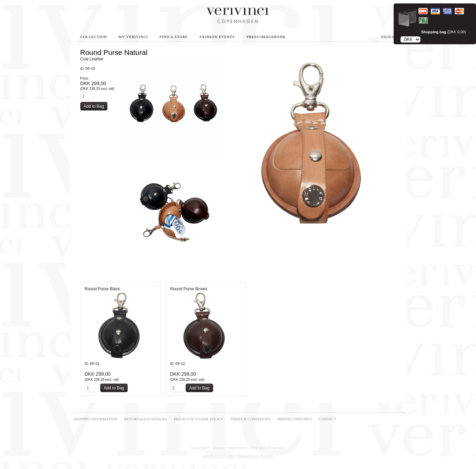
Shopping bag (434, 32)
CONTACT (328, 419)
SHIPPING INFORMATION (95, 419)
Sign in (389, 37)
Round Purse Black (102, 289)
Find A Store (174, 37)
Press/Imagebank (266, 37)
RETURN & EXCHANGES (146, 419)
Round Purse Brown (189, 289)
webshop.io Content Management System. (238, 456)
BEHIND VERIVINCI (295, 419)
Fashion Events (217, 37)
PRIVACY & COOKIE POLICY (199, 419)
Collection (94, 37)
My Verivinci (133, 37)
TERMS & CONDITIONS (251, 419)
